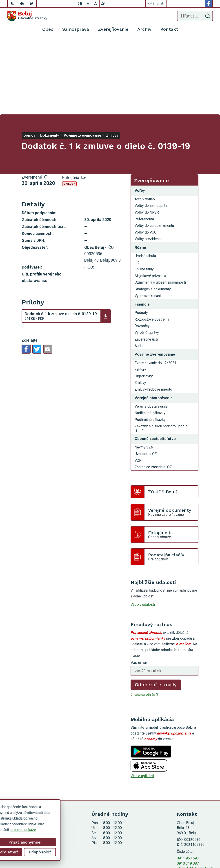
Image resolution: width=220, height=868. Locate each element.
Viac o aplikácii (142, 701)
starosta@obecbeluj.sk (195, 793)
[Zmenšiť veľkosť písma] (89, 4)
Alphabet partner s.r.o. (196, 845)
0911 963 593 (188, 783)
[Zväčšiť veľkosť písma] (103, 4)
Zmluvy (69, 108)
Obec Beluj (204, 850)
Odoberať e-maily (156, 609)
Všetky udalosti (143, 529)
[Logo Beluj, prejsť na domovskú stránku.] (27, 16)
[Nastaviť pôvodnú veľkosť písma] (96, 4)
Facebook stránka (191, 798)
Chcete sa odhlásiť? (144, 619)
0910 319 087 (188, 788)
